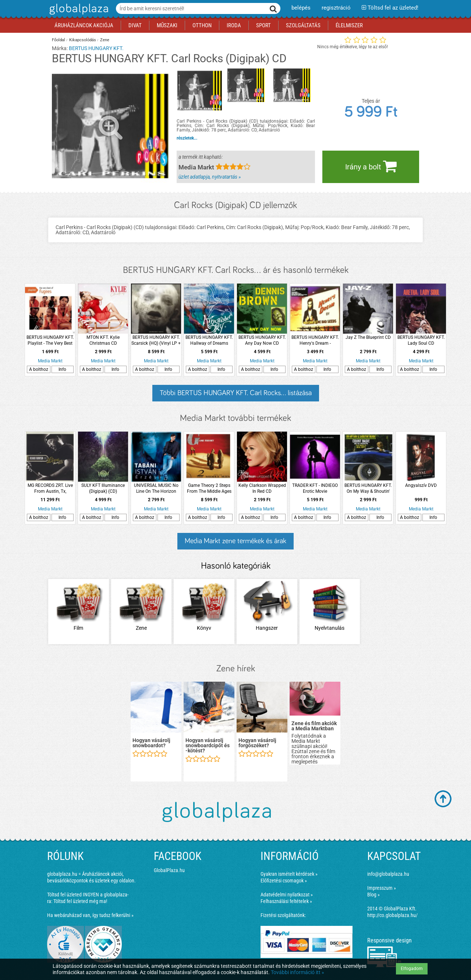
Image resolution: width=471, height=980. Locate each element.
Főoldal (59, 40)
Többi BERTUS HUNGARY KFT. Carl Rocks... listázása (236, 393)
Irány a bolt (371, 166)
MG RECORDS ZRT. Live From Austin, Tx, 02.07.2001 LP (50, 489)
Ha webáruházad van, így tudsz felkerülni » (90, 915)
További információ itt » (298, 972)
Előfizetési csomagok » (284, 881)
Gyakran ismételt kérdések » (289, 874)
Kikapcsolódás (83, 40)
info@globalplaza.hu (388, 874)
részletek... (187, 138)
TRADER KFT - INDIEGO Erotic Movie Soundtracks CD (315, 489)
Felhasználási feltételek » (286, 901)
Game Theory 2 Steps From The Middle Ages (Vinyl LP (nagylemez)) (209, 489)
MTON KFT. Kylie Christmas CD (103, 340)
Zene (105, 40)
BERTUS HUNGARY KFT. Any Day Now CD (262, 340)
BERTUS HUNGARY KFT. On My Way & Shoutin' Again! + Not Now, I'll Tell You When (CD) (368, 489)
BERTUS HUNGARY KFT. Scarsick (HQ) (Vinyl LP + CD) (156, 340)
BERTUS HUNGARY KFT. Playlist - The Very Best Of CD (50, 340)
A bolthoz (39, 369)
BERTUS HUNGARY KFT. (96, 48)
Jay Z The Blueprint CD (368, 337)
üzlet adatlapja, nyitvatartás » (210, 177)
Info (62, 369)
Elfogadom (412, 969)
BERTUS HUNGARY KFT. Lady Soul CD (421, 340)
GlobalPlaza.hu (169, 870)
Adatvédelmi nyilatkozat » (287, 895)
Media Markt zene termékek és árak (235, 541)
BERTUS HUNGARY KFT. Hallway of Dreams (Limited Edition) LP (209, 340)
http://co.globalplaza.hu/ (392, 915)
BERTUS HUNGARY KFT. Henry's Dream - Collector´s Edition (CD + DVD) (315, 340)
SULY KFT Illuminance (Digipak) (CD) (103, 488)
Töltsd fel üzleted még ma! (80, 901)
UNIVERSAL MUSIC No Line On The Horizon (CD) (156, 489)
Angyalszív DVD (421, 485)
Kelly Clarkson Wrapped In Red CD (262, 488)
